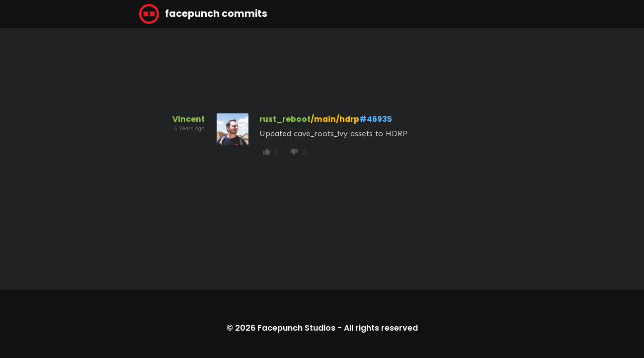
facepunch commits (203, 14)
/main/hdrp (335, 119)
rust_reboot (285, 119)
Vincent (189, 119)
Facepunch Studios (296, 328)
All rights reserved (381, 328)
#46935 (376, 119)
